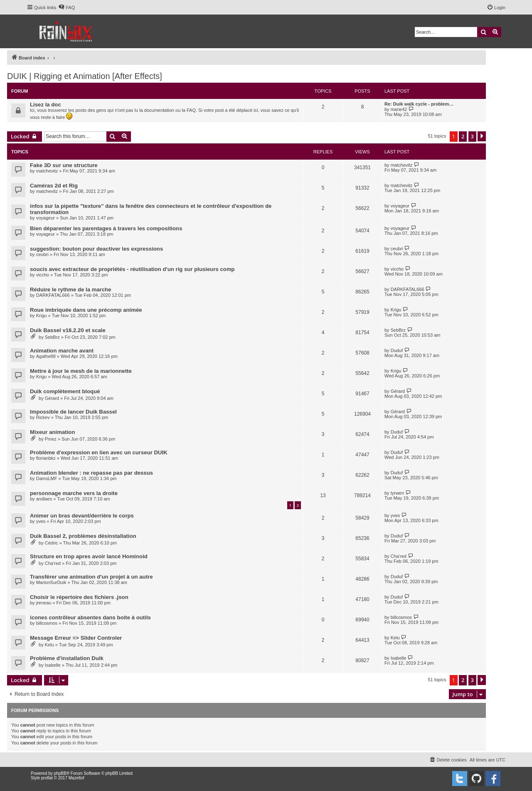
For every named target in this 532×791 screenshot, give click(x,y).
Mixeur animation (52, 432)
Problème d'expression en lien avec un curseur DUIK (99, 452)
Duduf (397, 350)
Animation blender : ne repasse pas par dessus (91, 473)
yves (41, 521)
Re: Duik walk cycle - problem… (419, 104)
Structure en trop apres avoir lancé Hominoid (89, 556)
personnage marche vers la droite (74, 493)
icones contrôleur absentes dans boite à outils (90, 617)
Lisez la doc (46, 105)
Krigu (42, 315)
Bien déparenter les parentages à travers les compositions (106, 228)
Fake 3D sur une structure (64, 165)
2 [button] (463, 136)
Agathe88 (46, 356)
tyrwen (397, 493)
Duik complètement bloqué (65, 391)
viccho (43, 275)
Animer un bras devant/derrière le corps (82, 516)
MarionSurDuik (51, 582)
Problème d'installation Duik (67, 658)
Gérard (52, 398)
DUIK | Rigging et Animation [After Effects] (85, 76)
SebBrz (52, 337)
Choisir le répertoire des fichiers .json (79, 597)
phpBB (60, 773)
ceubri (42, 254)
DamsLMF (47, 478)
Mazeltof (76, 778)
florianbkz (46, 458)
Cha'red (53, 563)
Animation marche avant (62, 351)
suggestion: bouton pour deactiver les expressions (96, 249)
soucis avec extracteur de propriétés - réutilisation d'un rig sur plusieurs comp (132, 269)
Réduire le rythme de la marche (71, 290)
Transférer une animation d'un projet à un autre (91, 577)
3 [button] (472, 136)
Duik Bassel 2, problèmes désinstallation (83, 536)
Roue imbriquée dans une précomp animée (86, 310)
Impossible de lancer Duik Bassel (73, 412)
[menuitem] (66, 7)
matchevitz (47, 171)
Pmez (51, 439)
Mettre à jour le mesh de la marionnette (81, 371)
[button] (482, 136)
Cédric (52, 543)
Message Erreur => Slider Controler (76, 638)
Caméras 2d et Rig (54, 186)
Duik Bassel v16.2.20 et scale (68, 330)
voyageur (46, 218)
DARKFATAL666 (53, 295)
